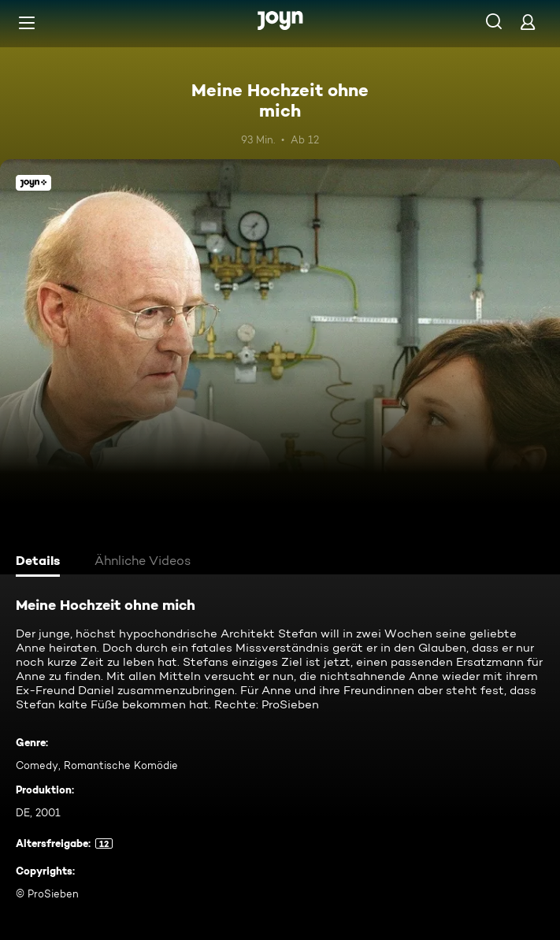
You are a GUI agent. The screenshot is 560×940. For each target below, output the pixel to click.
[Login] (528, 22)
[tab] (40, 563)
